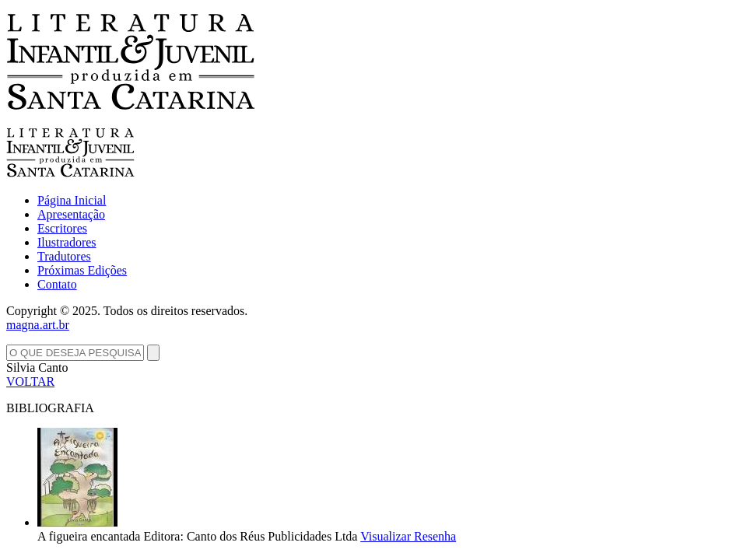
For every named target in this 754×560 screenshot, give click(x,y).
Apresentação (71, 214)
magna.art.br (38, 325)
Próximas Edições (82, 270)
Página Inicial (72, 200)
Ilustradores (67, 242)
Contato (57, 284)
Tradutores (64, 256)
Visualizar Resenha (408, 536)
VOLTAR (30, 381)
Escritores (62, 228)
